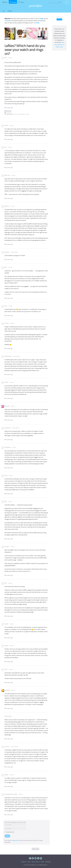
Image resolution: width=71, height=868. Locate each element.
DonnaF (7, 406)
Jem (6, 306)
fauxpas (7, 252)
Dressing (59, 19)
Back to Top (35, 849)
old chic (7, 747)
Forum (9, 21)
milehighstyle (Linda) (11, 794)
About (29, 862)
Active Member (14, 252)
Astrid (6, 125)
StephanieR (8, 356)
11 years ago (9, 708)
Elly (6, 58)
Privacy (43, 862)
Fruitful (7, 323)
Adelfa (6, 775)
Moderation (48, 862)
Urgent (10, 11)
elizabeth (7, 690)
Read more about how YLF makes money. (59, 45)
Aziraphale (8, 447)
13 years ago (9, 108)
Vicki (6, 476)
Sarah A (7, 206)
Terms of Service (36, 862)
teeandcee (8, 428)
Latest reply (9, 114)
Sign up (15, 840)
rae (5, 147)
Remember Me (9, 832)
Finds (38, 23)
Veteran (10, 58)
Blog (42, 19)
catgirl (6, 624)
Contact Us (24, 862)
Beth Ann (7, 175)
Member (13, 690)
